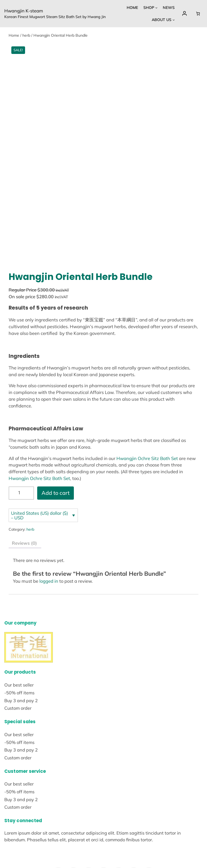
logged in (49, 519)
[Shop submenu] (156, 8)
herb (26, 35)
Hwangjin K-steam (24, 11)
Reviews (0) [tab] (24, 481)
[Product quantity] (21, 432)
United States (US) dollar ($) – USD (39, 454)
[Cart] (198, 14)
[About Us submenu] (174, 20)
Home (14, 35)
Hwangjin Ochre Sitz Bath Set (147, 397)
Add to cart (56, 431)
